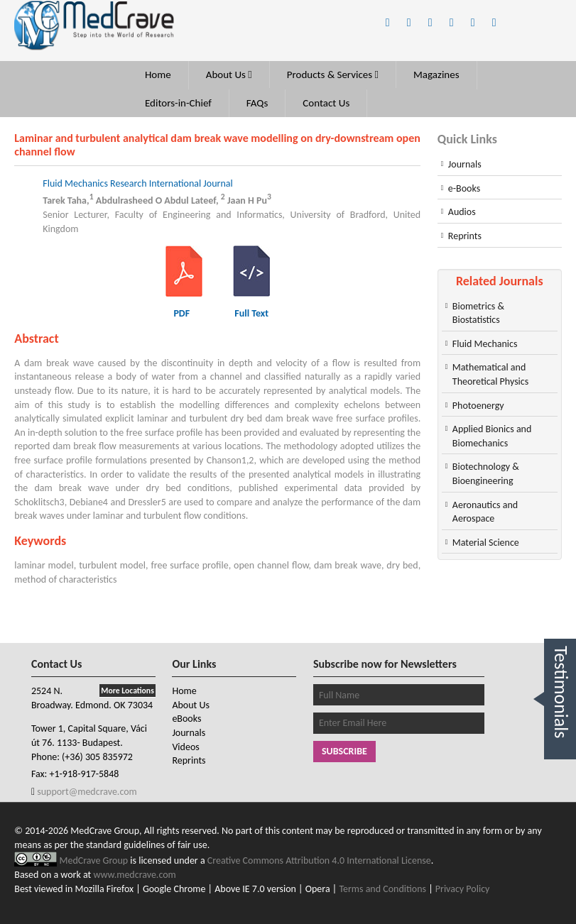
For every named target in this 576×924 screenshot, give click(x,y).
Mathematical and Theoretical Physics (490, 374)
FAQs (257, 103)
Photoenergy (478, 406)
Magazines (436, 75)
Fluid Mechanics (485, 344)
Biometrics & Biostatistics (478, 313)
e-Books (464, 188)
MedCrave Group (94, 860)
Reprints (465, 236)
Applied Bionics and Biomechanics (492, 436)
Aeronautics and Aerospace (485, 512)
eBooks (186, 719)
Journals (465, 164)
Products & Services (333, 75)
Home (158, 75)
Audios (462, 212)
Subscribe (344, 751)
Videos (185, 747)
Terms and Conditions (382, 889)
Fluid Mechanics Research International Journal (137, 183)
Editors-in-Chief (178, 103)
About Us (229, 75)
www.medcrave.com (134, 875)
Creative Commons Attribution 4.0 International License (319, 860)
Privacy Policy (463, 889)
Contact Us (326, 103)
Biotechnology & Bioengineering (486, 474)
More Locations (127, 691)
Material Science (486, 543)
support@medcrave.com (86, 792)
